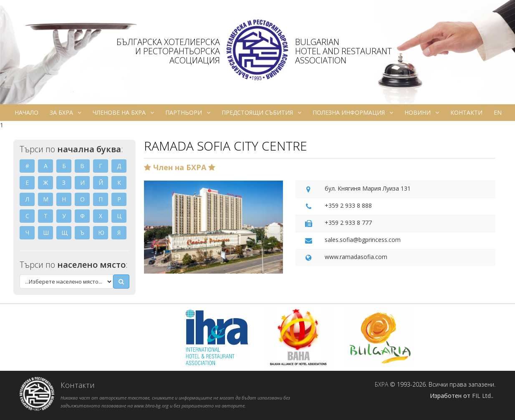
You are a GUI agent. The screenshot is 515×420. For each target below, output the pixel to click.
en (498, 112)
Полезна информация (353, 113)
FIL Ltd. (482, 396)
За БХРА (66, 113)
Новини (422, 113)
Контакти (466, 112)
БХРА (381, 384)
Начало (27, 112)
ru (258, 129)
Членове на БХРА (123, 113)
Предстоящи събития (261, 113)
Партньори (188, 113)
